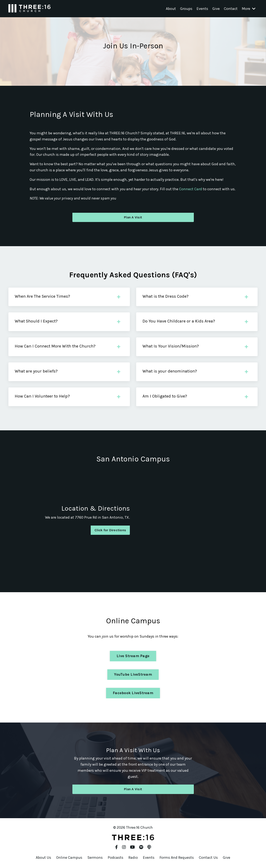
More (249, 9)
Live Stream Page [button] (133, 656)
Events (202, 9)
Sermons (95, 857)
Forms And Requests (177, 857)
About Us (43, 857)
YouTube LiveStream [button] (133, 674)
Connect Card (191, 189)
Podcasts (116, 857)
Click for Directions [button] (110, 530)
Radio (133, 857)
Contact (231, 9)
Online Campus (69, 857)
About (171, 9)
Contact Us (208, 857)
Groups (186, 9)
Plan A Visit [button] (133, 217)
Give (216, 9)
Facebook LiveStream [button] (133, 693)
